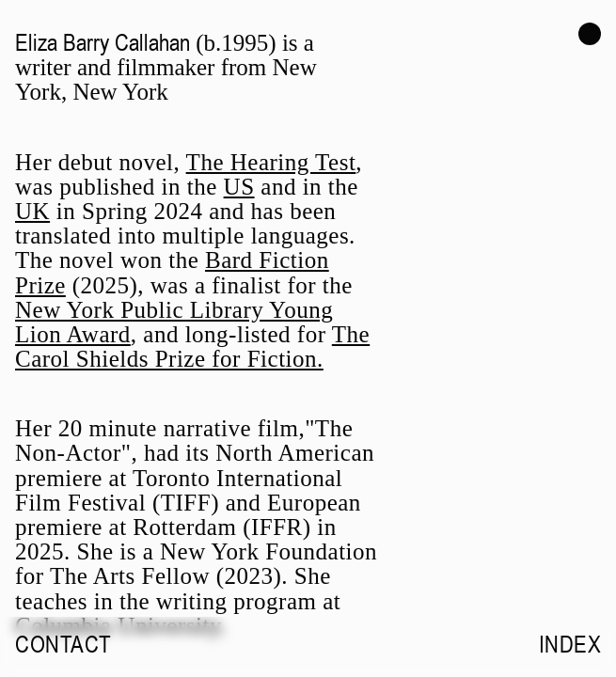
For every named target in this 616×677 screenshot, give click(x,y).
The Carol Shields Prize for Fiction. (192, 346)
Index (570, 644)
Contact (63, 644)
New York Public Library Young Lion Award (174, 322)
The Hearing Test (271, 162)
